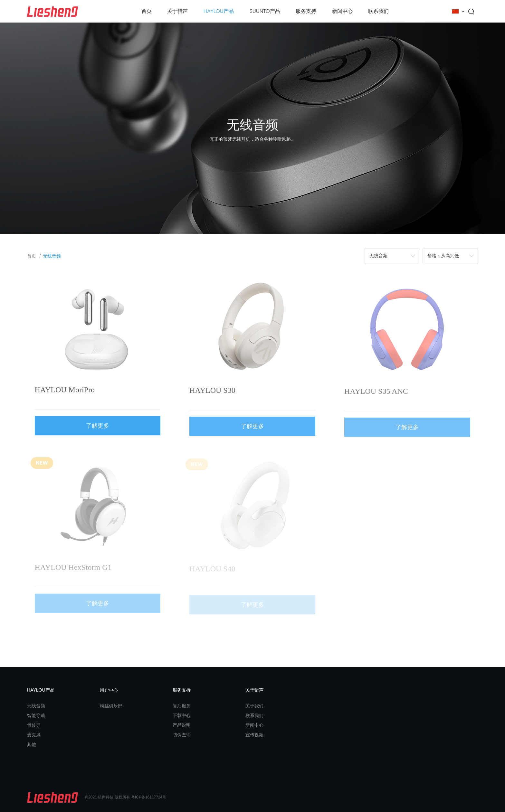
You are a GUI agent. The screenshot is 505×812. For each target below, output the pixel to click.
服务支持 (306, 11)
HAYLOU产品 (219, 11)
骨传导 (34, 725)
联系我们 (378, 11)
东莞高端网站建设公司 (195, 798)
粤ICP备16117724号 (149, 798)
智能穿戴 (36, 715)
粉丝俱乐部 (111, 706)
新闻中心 (342, 11)
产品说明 (182, 725)
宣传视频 (254, 735)
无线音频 (52, 256)
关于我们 (254, 706)
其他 (32, 744)
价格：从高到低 (443, 256)
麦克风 (34, 735)
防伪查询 (182, 735)
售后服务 (182, 706)
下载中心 (182, 715)
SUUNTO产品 (265, 11)
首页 (147, 11)
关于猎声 (177, 11)
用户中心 (109, 690)
